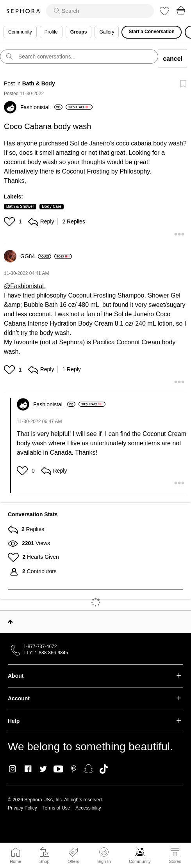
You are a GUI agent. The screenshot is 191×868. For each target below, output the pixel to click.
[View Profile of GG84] (36, 256)
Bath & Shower (20, 206)
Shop (45, 861)
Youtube (58, 769)
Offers (73, 861)
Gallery (107, 32)
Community (140, 861)
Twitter (43, 769)
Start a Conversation (151, 32)
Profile (51, 32)
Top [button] (10, 622)
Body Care (52, 206)
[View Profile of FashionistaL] (41, 107)
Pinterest (74, 769)
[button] (10, 221)
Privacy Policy (22, 808)
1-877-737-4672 (40, 647)
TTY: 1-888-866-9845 (46, 653)
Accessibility (88, 808)
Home (15, 861)
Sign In (104, 856)
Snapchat (88, 769)
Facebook (28, 769)
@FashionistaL (25, 286)
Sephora (23, 11)
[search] (100, 11)
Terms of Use (56, 808)
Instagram (13, 769)
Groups (79, 32)
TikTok (104, 769)
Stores (175, 861)
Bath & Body (39, 83)
